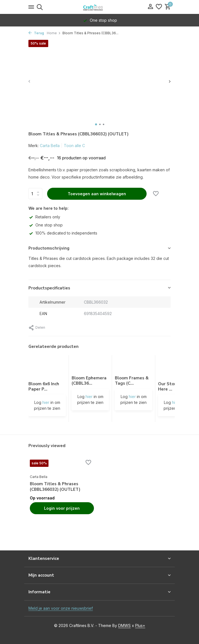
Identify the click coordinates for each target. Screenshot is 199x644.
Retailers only (44, 217)
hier (46, 402)
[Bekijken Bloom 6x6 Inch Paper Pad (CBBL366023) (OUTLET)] (47, 368)
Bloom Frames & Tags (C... (132, 381)
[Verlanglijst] (159, 7)
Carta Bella (50, 146)
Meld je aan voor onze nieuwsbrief (61, 608)
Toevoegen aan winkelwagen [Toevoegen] (97, 194)
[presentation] (30, 81)
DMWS (124, 625)
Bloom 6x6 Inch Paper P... (44, 387)
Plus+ (140, 625)
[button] (96, 124)
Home (54, 33)
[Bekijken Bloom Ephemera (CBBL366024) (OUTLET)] (90, 365)
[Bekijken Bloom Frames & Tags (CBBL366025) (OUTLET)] (134, 365)
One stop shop (46, 225)
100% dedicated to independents (63, 233)
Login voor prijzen (62, 508)
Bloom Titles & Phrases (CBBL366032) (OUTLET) (55, 487)
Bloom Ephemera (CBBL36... (89, 381)
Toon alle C (74, 146)
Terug (36, 33)
